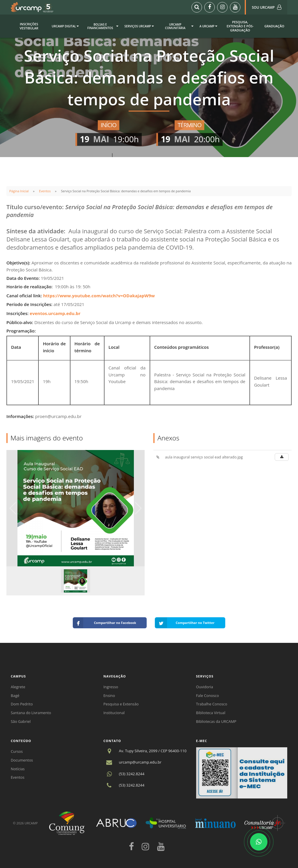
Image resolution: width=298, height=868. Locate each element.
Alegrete (18, 687)
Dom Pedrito (22, 704)
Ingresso (111, 687)
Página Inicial (19, 191)
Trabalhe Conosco (212, 704)
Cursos (17, 751)
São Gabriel (21, 721)
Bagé (15, 696)
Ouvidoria (205, 687)
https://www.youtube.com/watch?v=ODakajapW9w (99, 296)
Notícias (18, 769)
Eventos (45, 191)
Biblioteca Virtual (211, 713)
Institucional (114, 713)
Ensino (109, 696)
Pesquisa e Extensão (121, 704)
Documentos (22, 760)
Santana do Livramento (31, 713)
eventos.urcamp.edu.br (55, 313)
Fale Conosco (208, 696)
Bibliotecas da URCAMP (216, 721)
